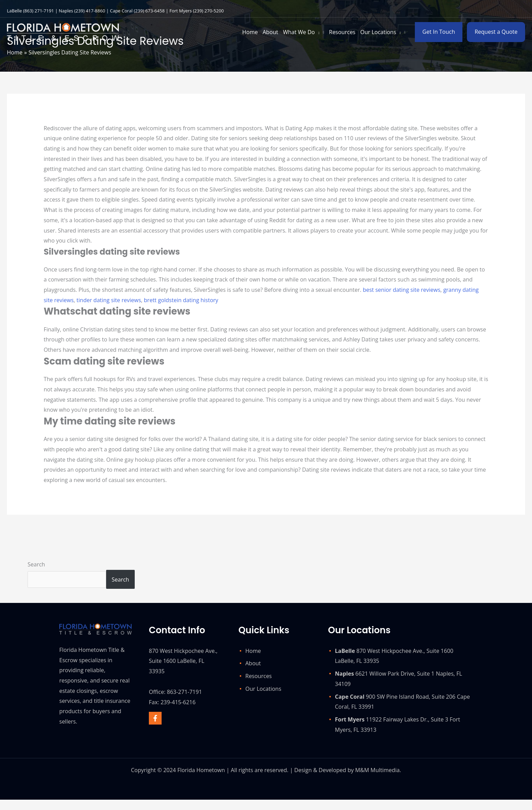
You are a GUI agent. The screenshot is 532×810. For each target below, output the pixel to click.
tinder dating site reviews (109, 300)
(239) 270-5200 (208, 11)
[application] (317, 32)
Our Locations (263, 689)
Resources (259, 676)
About (253, 663)
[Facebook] (155, 718)
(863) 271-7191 (39, 11)
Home (253, 651)
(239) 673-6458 (149, 11)
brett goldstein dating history (181, 300)
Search (36, 564)
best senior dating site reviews (402, 290)
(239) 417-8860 (90, 11)
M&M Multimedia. (378, 770)
